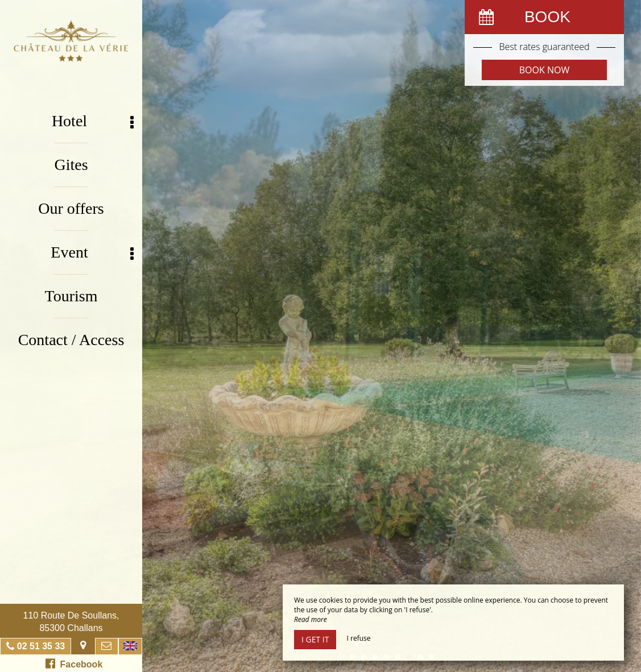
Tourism (71, 296)
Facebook (74, 663)
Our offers (71, 208)
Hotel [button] (93, 121)
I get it (315, 639)
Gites (71, 165)
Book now (544, 70)
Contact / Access (71, 340)
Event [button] (92, 253)
